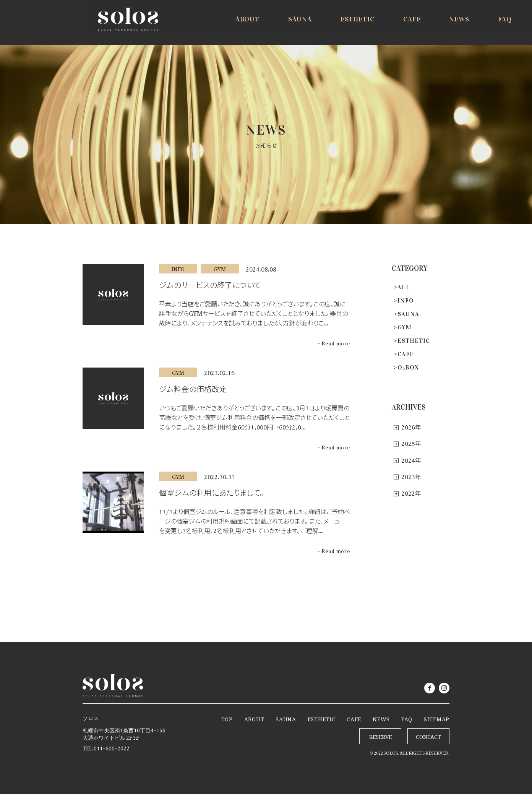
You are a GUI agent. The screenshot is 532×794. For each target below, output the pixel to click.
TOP (227, 718)
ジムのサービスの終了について (210, 283)
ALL (404, 287)
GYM (405, 327)
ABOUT (254, 718)
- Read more (334, 344)
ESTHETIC (414, 341)
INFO (406, 300)
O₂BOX (408, 367)
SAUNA (408, 314)
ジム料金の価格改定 (193, 387)
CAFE (406, 354)
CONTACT (428, 735)
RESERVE (490, 24)
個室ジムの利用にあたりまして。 (211, 491)
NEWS (381, 718)
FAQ (407, 718)
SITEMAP (437, 718)
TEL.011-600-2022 (106, 747)
